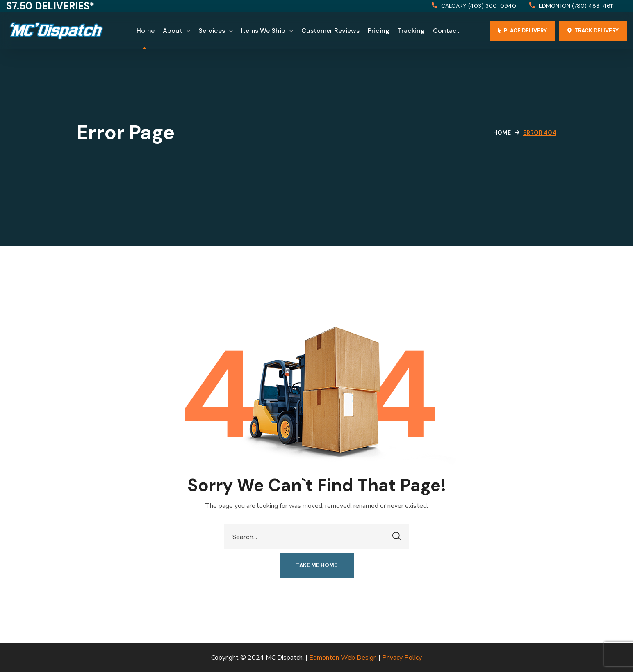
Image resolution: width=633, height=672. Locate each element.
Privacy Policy (402, 658)
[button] (474, 6)
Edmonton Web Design (343, 658)
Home (502, 133)
